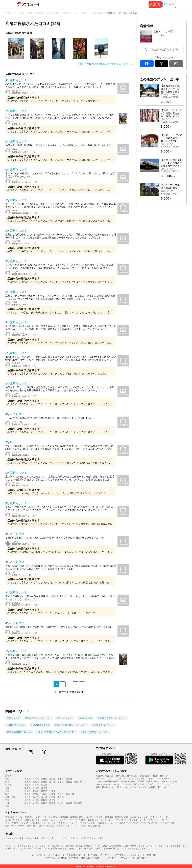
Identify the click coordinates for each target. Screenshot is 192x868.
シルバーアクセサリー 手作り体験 (128, 784)
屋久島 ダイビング (14, 820)
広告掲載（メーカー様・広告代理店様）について (114, 855)
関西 (7, 794)
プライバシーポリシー (118, 858)
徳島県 (28, 800)
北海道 (8, 776)
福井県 (44, 788)
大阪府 (44, 794)
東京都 (69, 782)
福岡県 (28, 803)
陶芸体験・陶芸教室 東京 (117, 817)
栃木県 (28, 782)
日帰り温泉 (145, 776)
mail (176, 64)
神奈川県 (78, 782)
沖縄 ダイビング (32, 817)
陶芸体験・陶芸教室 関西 (71, 817)
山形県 (61, 779)
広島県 (52, 797)
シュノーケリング (167, 779)
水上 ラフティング (118, 820)
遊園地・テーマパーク (148, 782)
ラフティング (168, 784)
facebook (147, 64)
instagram (31, 752)
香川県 (36, 800)
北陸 (7, 788)
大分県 (61, 803)
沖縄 (7, 806)
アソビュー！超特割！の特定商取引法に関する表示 (73, 858)
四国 (7, 800)
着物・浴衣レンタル (105, 787)
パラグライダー (128, 782)
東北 (7, 779)
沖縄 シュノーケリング (161, 817)
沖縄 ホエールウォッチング (43, 823)
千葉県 (61, 782)
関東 (7, 782)
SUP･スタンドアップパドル (109, 779)
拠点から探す (32, 838)
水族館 (152, 787)
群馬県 (36, 782)
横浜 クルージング (137, 820)
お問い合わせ (74, 855)
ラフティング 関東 (76, 820)
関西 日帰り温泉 (32, 820)
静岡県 (28, 791)
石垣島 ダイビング (139, 817)
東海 (7, 791)
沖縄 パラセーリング (158, 820)
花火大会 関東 (94, 826)
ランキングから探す (14, 838)
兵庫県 (52, 794)
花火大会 (162, 787)
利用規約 (152, 855)
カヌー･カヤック (161, 776)
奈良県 (61, 794)
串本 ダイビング (88, 823)
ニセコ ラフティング (97, 820)
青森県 (28, 779)
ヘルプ (56, 855)
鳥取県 (28, 797)
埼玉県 (52, 782)
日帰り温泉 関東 (50, 817)
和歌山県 (70, 794)
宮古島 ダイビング (65, 826)
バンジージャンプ (138, 787)
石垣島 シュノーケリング (54, 820)
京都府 (36, 794)
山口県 (61, 797)
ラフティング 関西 (149, 823)
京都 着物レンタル (14, 817)
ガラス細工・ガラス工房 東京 (40, 826)
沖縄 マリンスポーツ (15, 826)
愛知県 (44, 791)
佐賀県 (36, 803)
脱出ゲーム (122, 787)
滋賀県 (28, 794)
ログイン (169, 4)
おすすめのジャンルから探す (111, 771)
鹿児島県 (78, 803)
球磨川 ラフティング (129, 823)
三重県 (52, 791)
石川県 (36, 788)
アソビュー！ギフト (69, 838)
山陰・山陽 (10, 797)
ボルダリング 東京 (94, 817)
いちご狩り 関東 (168, 823)
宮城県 (44, 779)
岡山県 (44, 797)
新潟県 (44, 785)
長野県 (36, 785)
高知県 (52, 800)
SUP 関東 (81, 826)
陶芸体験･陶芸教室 (105, 776)
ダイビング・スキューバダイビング (140, 779)
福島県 (69, 779)
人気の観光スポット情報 (92, 838)
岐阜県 (36, 791)
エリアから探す (14, 771)
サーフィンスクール (170, 782)
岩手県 (36, 779)
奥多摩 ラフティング (68, 823)
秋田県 (52, 779)
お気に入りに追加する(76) (164, 50)
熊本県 (52, 803)
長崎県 (44, 803)
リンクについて (38, 855)
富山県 (28, 788)
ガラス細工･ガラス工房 (127, 776)
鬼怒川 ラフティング (107, 823)
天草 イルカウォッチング (17, 823)
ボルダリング (153, 784)
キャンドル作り (103, 784)
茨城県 (44, 782)
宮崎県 (69, 803)
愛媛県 (44, 800)
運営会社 (142, 858)
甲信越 (8, 785)
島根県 (36, 797)
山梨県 (28, 785)
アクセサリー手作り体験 (107, 782)
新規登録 (155, 4)
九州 (7, 803)
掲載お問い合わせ (50, 838)
